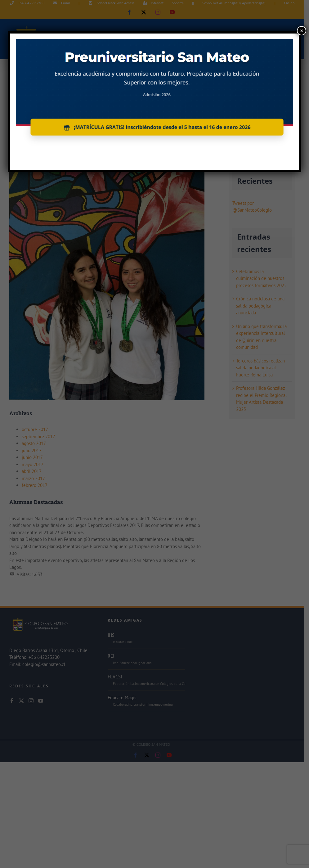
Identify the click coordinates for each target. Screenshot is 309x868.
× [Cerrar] (302, 31)
